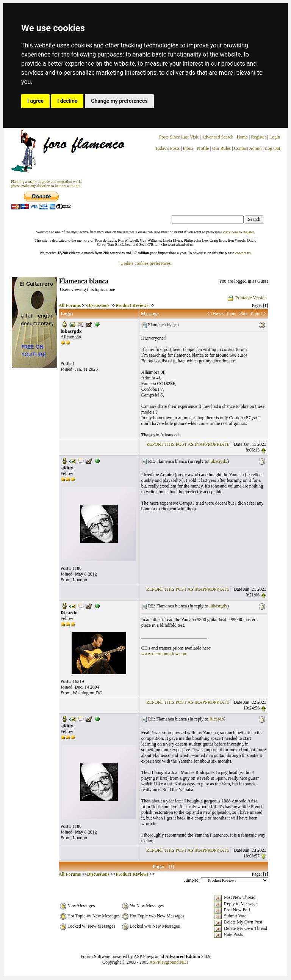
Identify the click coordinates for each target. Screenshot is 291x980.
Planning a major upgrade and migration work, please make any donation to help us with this (46, 184)
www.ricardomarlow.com (164, 654)
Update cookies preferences (146, 263)
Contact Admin (248, 148)
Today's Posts (167, 148)
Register (259, 137)
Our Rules (221, 148)
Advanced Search (217, 137)
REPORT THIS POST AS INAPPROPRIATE (188, 444)
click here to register (239, 232)
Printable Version (247, 298)
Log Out (272, 148)
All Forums (70, 305)
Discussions (98, 305)
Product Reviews (132, 305)
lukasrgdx (218, 461)
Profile (203, 148)
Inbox (188, 148)
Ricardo (217, 719)
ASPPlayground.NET (169, 962)
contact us (243, 253)
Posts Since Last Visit (179, 137)
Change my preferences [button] (119, 101)
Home (242, 137)
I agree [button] (35, 101)
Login (275, 137)
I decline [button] (67, 101)
